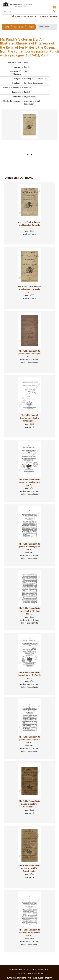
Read (29, 155)
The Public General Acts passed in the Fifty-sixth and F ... (29, 482)
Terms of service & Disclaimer (22, 969)
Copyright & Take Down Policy (29, 974)
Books (31, 27)
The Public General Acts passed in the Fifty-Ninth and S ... (29, 933)
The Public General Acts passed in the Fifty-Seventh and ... (30, 868)
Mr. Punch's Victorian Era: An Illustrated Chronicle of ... (30, 225)
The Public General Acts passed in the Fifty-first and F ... (30, 611)
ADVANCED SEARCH (48, 16)
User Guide (38, 978)
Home (7, 27)
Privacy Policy (44, 969)
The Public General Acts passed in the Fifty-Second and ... (30, 804)
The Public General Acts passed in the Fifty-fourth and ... (29, 675)
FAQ (30, 978)
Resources (19, 27)
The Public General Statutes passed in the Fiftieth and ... (29, 418)
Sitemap (48, 978)
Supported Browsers (16, 978)
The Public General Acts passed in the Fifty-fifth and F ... (30, 740)
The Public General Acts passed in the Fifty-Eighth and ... (29, 354)
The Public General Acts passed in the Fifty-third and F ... (29, 547)
